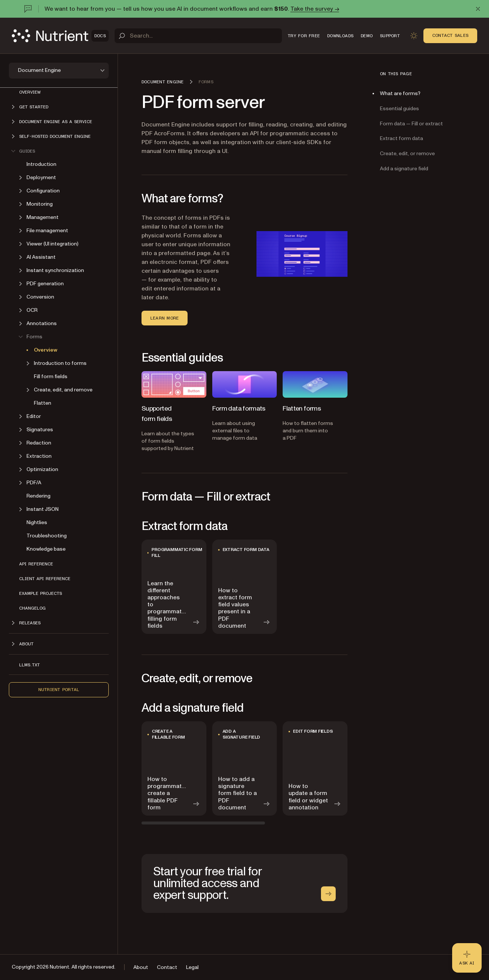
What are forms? (400, 93)
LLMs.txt (29, 665)
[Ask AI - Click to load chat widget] (467, 958)
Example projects (41, 593)
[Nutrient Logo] (60, 36)
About (141, 967)
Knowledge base (46, 549)
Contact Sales (450, 35)
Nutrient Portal (59, 690)
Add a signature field (404, 169)
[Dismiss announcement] (478, 9)
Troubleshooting (47, 536)
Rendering (39, 496)
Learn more (165, 318)
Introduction (41, 164)
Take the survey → (315, 9)
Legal (192, 967)
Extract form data (401, 138)
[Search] (198, 36)
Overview (30, 92)
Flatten (43, 403)
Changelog (32, 608)
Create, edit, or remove (407, 154)
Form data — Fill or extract (411, 124)
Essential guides (399, 109)
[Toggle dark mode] (414, 36)
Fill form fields (51, 376)
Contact (167, 967)
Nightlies (37, 522)
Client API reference (45, 579)
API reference (36, 564)
